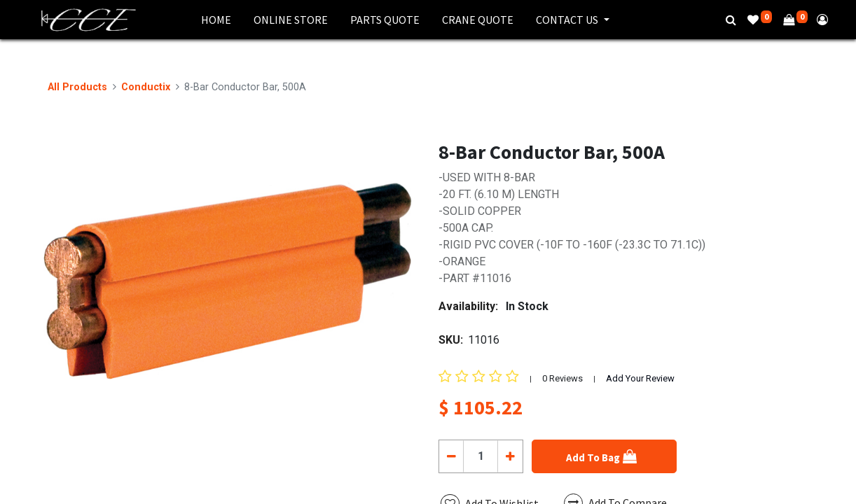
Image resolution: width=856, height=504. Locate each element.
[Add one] (510, 456)
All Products (77, 87)
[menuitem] (216, 20)
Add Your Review (640, 378)
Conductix (146, 87)
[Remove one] (451, 456)
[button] (604, 456)
